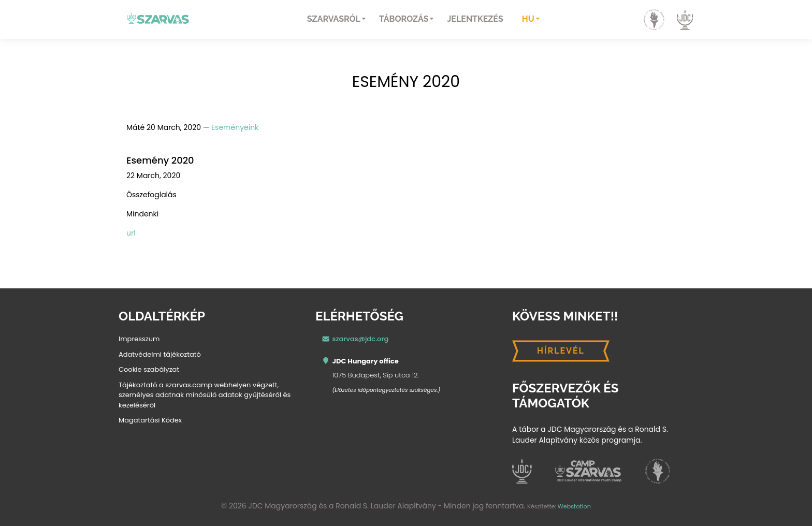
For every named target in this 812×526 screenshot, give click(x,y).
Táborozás (404, 19)
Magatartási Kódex (150, 420)
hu (528, 19)
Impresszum (139, 339)
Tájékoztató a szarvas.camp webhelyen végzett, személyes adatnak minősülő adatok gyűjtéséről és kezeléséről (205, 395)
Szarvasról (334, 19)
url (131, 233)
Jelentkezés (475, 19)
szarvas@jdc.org (361, 339)
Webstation (574, 506)
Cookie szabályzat (149, 369)
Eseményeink (235, 127)
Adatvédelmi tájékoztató (160, 354)
